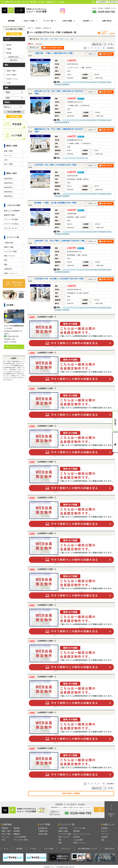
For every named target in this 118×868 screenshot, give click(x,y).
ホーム (6, 849)
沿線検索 (17, 828)
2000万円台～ (9, 183)
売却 (6, 260)
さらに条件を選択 (14, 112)
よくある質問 (78, 840)
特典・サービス (10, 256)
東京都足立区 (43, 828)
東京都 (7, 53)
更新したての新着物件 (12, 211)
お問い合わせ (107, 21)
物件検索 (11, 21)
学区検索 (17, 831)
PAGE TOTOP (111, 815)
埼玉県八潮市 (43, 834)
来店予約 (76, 837)
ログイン (104, 831)
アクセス (33, 849)
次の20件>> (111, 48)
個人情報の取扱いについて (88, 849)
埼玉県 (7, 45)
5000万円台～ (9, 196)
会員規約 (104, 837)
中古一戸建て (54, 39)
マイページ (105, 834)
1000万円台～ (9, 179)
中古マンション (64, 39)
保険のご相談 (9, 247)
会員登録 (104, 828)
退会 (103, 840)
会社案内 (19, 849)
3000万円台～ (9, 187)
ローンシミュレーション (82, 834)
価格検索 (17, 834)
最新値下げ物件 (10, 215)
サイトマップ (66, 849)
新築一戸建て (45, 39)
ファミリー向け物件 (11, 219)
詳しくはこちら (12, 347)
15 (104, 48)
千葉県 (7, 49)
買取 (6, 265)
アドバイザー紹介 (80, 828)
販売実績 (76, 831)
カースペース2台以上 (12, 224)
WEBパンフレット (11, 273)
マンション (8, 155)
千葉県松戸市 (43, 831)
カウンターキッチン (11, 228)
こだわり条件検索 (20, 837)
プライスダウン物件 (20, 840)
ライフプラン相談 (10, 251)
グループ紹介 (49, 849)
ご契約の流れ (9, 243)
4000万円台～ (9, 192)
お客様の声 (8, 269)
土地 (72, 39)
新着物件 (5, 828)
